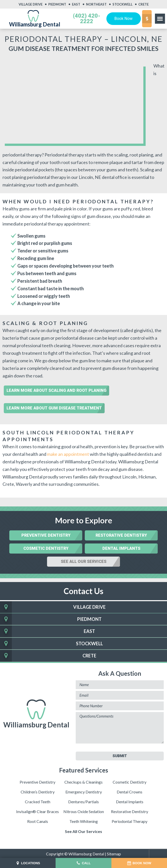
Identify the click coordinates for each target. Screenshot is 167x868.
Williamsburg (36, 713)
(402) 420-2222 (87, 19)
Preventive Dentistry (46, 535)
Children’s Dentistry (38, 791)
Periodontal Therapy (130, 820)
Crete (143, 4)
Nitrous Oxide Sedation (84, 810)
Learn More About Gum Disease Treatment (54, 407)
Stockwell (122, 4)
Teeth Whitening (84, 820)
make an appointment (68, 453)
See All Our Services (84, 560)
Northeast (96, 4)
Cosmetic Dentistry (46, 547)
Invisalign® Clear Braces (37, 810)
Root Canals (38, 820)
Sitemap (114, 853)
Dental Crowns (130, 791)
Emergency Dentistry (84, 791)
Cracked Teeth (38, 801)
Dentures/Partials (83, 801)
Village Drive (31, 4)
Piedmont (57, 4)
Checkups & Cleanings (83, 781)
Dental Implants (121, 547)
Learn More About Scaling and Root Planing (56, 389)
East (76, 4)
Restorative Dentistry (121, 535)
